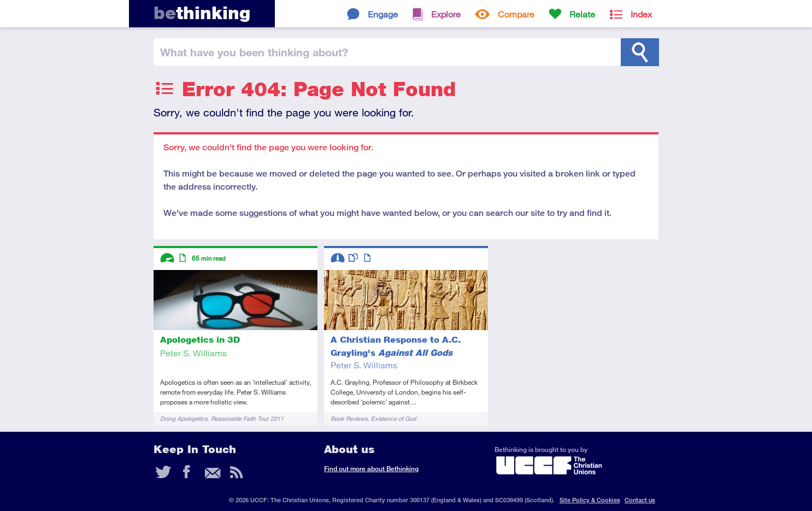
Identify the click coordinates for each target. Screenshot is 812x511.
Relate (582, 14)
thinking (202, 13)
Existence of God (393, 418)
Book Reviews (349, 418)
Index (641, 14)
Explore (446, 14)
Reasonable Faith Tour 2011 (247, 418)
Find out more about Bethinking (371, 469)
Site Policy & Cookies (590, 500)
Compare (516, 14)
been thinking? (254, 52)
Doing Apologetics (184, 418)
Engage (383, 14)
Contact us (640, 500)
